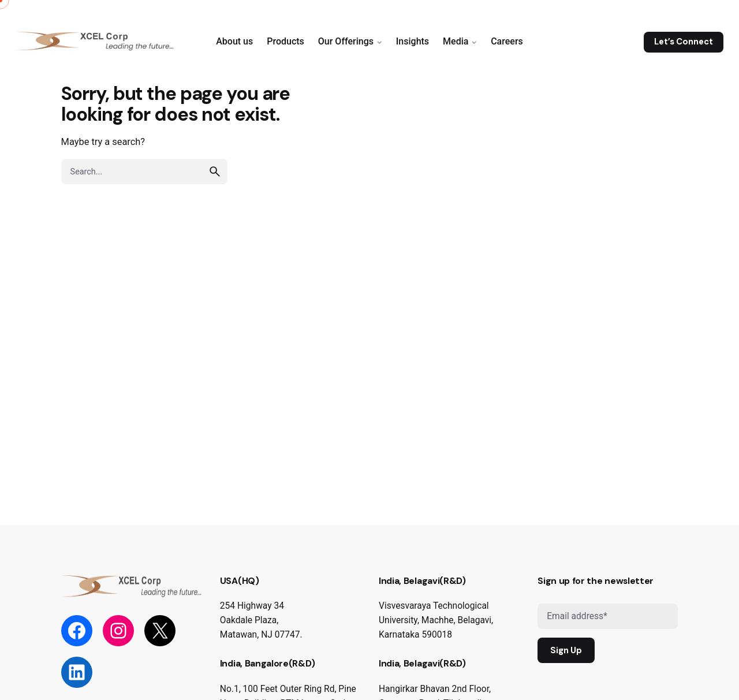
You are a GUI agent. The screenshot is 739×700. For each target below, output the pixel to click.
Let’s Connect (684, 42)
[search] (215, 172)
